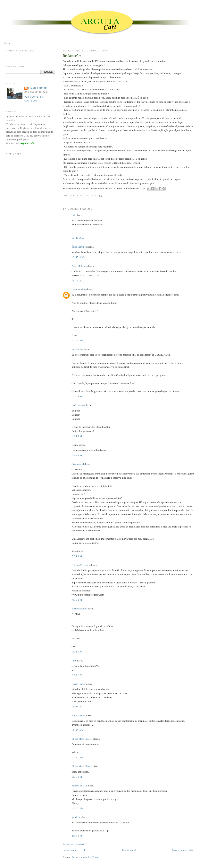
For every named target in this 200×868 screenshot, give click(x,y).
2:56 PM (77, 836)
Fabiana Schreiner (81, 565)
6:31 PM (77, 777)
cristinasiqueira (79, 609)
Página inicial (129, 850)
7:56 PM (77, 600)
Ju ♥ (74, 661)
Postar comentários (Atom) (86, 857)
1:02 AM (77, 652)
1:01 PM (77, 396)
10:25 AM (78, 238)
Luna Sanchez (79, 289)
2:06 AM (77, 675)
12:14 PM (78, 340)
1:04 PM (77, 436)
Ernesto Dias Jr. (79, 786)
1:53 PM (77, 455)
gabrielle (76, 817)
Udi (73, 215)
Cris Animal (78, 464)
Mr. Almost (77, 349)
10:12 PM (78, 808)
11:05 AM (78, 730)
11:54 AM (78, 281)
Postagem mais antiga (183, 850)
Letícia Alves (78, 405)
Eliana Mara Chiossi (82, 739)
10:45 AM (78, 257)
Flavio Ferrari (79, 684)
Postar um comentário (74, 844)
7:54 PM (77, 556)
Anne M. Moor (79, 266)
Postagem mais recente (74, 850)
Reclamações (72, 56)
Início (7, 43)
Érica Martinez (79, 247)
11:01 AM (78, 707)
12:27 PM (78, 757)
